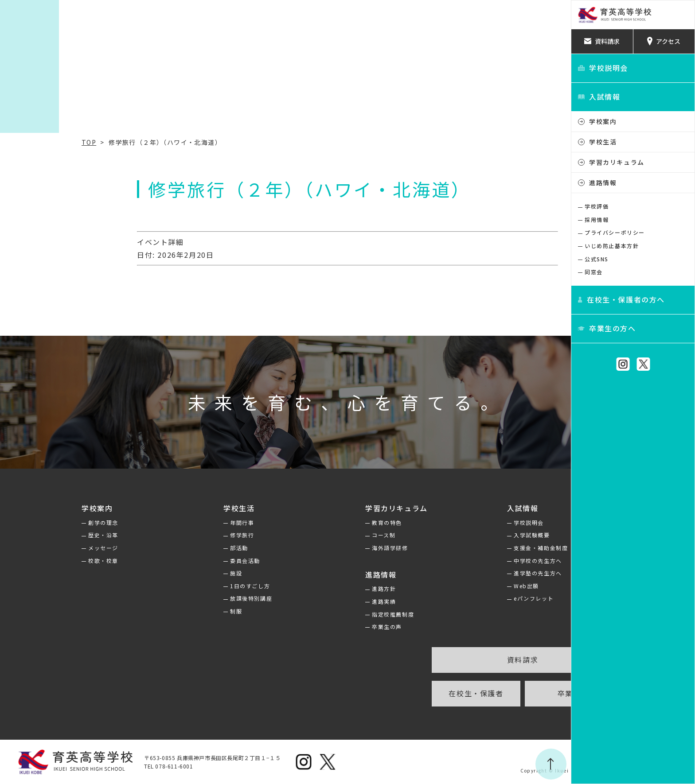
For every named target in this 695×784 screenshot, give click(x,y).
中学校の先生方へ (476, 561)
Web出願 (464, 586)
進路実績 (322, 601)
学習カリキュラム (617, 162)
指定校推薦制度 (331, 614)
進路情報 (603, 182)
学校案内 (603, 121)
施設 (174, 573)
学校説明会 (467, 522)
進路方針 (322, 588)
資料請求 (461, 660)
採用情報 (597, 219)
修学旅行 (180, 535)
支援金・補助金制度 (479, 548)
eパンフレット (472, 598)
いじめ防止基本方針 (612, 246)
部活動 (177, 548)
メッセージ (41, 548)
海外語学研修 (328, 548)
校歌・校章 (41, 561)
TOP (27, 142)
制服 (174, 611)
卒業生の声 (325, 627)
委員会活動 (183, 561)
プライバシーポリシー (615, 232)
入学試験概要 (470, 535)
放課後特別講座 (189, 598)
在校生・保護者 (414, 693)
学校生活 (603, 142)
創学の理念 (41, 522)
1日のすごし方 (188, 586)
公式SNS (597, 259)
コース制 (322, 535)
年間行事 (180, 522)
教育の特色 (325, 522)
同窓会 (594, 272)
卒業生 (507, 693)
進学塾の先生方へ (476, 573)
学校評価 (597, 206)
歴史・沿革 (41, 535)
